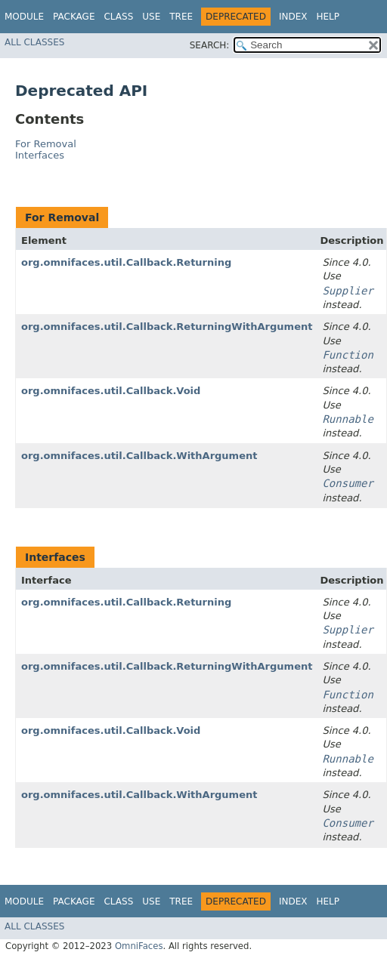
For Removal (46, 144)
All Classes (34, 42)
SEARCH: (210, 45)
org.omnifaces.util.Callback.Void (111, 391)
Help (328, 17)
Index (293, 17)
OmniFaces (139, 946)
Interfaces (40, 155)
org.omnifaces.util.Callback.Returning (126, 262)
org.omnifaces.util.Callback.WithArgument (139, 456)
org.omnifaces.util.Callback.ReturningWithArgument (167, 327)
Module (24, 17)
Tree (181, 17)
